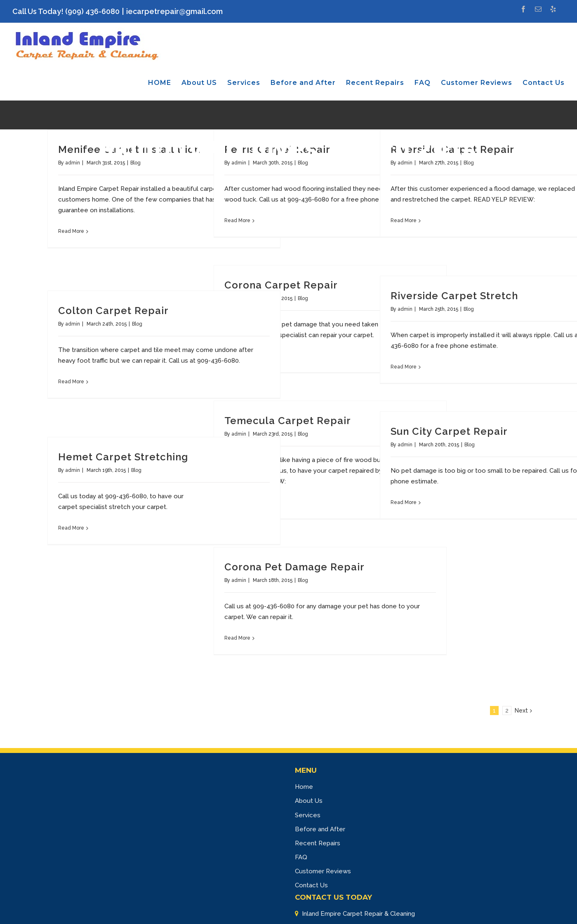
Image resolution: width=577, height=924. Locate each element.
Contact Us (311, 885)
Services (308, 815)
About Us (309, 801)
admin (405, 309)
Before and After (320, 829)
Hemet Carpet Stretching (123, 457)
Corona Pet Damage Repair (294, 567)
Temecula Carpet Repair (288, 421)
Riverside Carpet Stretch (454, 296)
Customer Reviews (323, 871)
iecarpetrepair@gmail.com (174, 11)
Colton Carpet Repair (113, 311)
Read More (71, 231)
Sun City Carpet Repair (449, 431)
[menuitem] (165, 83)
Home (304, 787)
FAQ (301, 857)
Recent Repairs (318, 843)
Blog (303, 298)
